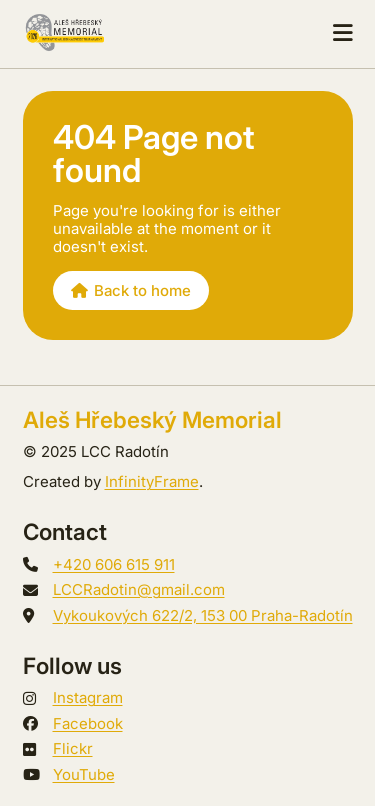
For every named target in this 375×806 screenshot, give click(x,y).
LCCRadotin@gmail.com (139, 589)
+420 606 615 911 (114, 564)
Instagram (88, 697)
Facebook (88, 723)
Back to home (131, 290)
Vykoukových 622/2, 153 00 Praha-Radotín (203, 615)
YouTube (84, 774)
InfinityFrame (152, 481)
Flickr (73, 748)
